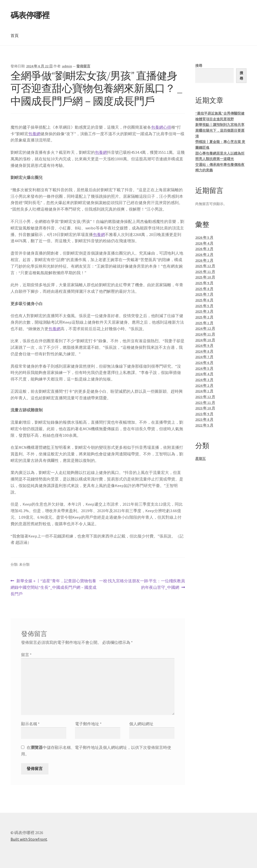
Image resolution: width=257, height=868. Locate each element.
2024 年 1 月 (204, 391)
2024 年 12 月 (205, 328)
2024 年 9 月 (204, 346)
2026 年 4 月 (204, 243)
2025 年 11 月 (205, 272)
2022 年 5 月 (204, 425)
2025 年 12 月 (205, 266)
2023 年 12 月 (205, 397)
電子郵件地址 (88, 724)
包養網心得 (161, 127)
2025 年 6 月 (204, 300)
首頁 (15, 35)
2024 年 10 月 (205, 340)
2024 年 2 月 (204, 385)
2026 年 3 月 (204, 249)
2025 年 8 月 (204, 289)
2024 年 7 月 (204, 357)
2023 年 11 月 (205, 403)
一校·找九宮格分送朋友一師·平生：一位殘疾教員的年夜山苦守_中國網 (142, 584)
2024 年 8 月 (204, 351)
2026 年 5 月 (204, 237)
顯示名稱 (30, 724)
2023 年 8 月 (204, 419)
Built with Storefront (29, 839)
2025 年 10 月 (205, 277)
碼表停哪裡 (30, 15)
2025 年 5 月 (204, 306)
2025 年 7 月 (204, 294)
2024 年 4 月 (204, 374)
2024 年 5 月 (204, 368)
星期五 (201, 459)
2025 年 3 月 (204, 311)
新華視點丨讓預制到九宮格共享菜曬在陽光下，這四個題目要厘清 (220, 130)
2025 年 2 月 (204, 317)
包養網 (34, 134)
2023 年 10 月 (205, 408)
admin (67, 66)
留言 (26, 655)
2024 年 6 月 (204, 363)
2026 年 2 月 (204, 255)
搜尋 (199, 66)
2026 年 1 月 (204, 260)
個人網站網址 (141, 724)
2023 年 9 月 (204, 414)
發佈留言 (83, 66)
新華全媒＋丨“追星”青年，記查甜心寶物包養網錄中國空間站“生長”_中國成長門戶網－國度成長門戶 (53, 588)
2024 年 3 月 (204, 380)
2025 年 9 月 (204, 283)
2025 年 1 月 (204, 323)
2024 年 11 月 (205, 334)
